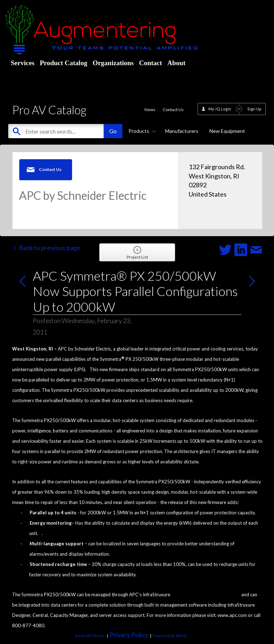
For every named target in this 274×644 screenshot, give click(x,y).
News (150, 110)
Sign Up (254, 109)
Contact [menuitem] (151, 63)
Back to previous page (46, 248)
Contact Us (173, 110)
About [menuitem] (176, 63)
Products (141, 131)
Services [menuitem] (22, 63)
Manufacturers (182, 131)
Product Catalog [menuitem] (63, 63)
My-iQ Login (220, 109)
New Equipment (227, 131)
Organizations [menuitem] (113, 63)
